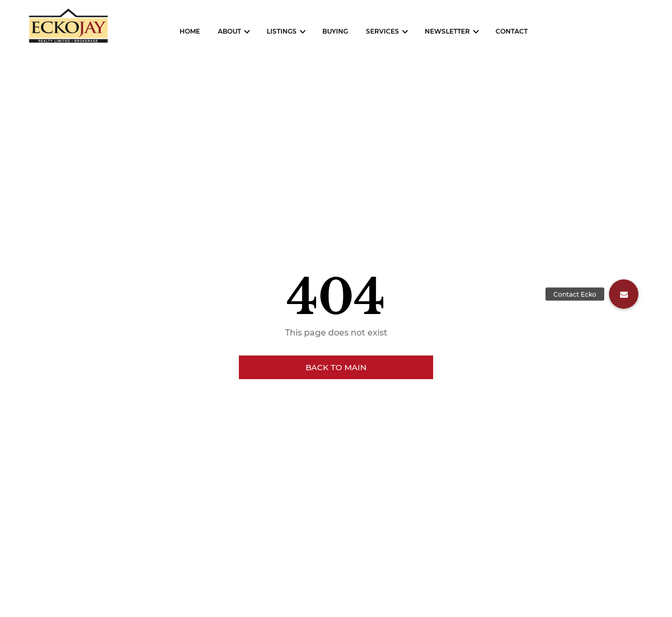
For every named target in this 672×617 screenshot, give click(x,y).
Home (190, 31)
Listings (282, 31)
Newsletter (447, 31)
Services (382, 31)
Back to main (336, 367)
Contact (512, 31)
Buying (335, 31)
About (229, 31)
